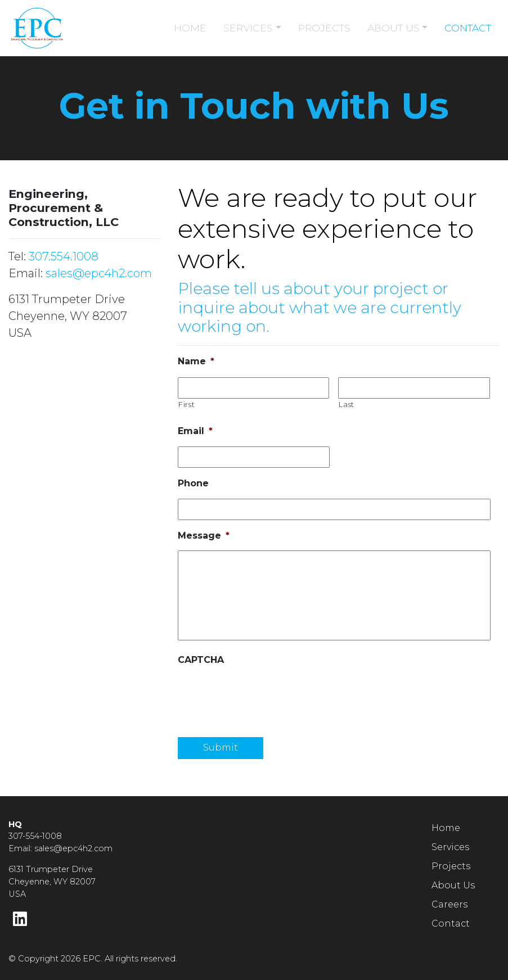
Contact (451, 923)
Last (347, 404)
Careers (449, 904)
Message (204, 536)
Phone (193, 483)
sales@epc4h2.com (99, 273)
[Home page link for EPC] (64, 28)
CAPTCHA (201, 660)
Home (446, 828)
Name (196, 361)
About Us (453, 885)
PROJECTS (324, 28)
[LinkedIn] (20, 920)
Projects (451, 866)
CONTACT (468, 28)
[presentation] (263, 697)
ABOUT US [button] (394, 28)
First (186, 404)
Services (450, 847)
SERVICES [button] (248, 28)
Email (195, 431)
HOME (190, 28)
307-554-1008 (35, 836)
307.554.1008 (64, 256)
